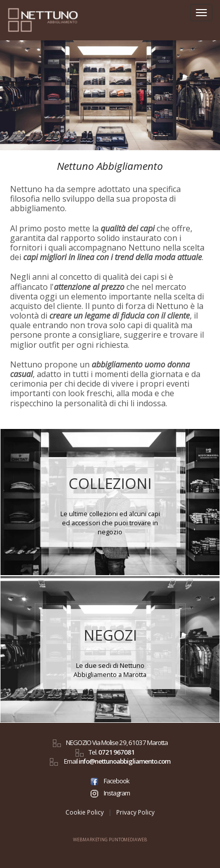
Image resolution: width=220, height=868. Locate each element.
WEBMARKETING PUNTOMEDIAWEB (110, 840)
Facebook (110, 781)
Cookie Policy (85, 812)
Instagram (110, 793)
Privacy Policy (135, 812)
